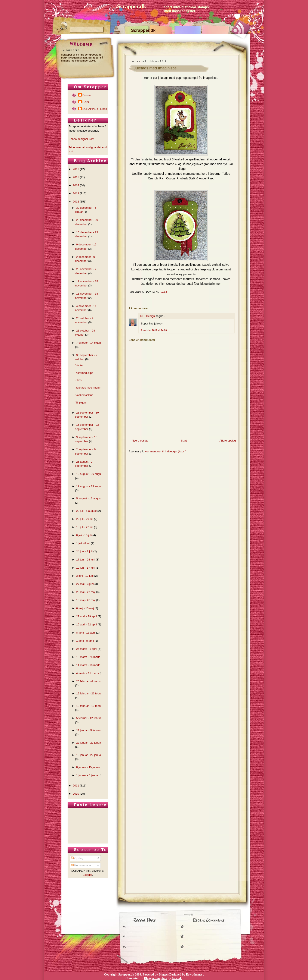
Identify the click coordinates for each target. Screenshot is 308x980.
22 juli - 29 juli (85, 519)
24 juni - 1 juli (84, 551)
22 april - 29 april (87, 616)
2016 (76, 169)
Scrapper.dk (132, 6)
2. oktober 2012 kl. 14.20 (154, 330)
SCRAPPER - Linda (95, 109)
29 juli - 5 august (86, 511)
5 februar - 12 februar (89, 718)
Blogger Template (155, 978)
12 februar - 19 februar (90, 706)
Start (184, 441)
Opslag (77, 858)
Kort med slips (84, 373)
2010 (76, 794)
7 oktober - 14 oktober (90, 343)
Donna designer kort (81, 139)
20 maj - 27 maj (86, 592)
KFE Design (147, 316)
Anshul (177, 978)
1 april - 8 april (85, 641)
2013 (76, 193)
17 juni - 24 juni (86, 560)
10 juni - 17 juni (86, 568)
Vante (79, 365)
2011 (76, 786)
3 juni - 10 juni (85, 576)
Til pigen (81, 403)
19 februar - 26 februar (90, 693)
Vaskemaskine (84, 395)
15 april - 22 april (87, 624)
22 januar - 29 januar (89, 743)
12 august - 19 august (90, 486)
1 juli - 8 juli (83, 543)
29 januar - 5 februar (89, 730)
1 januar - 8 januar (87, 775)
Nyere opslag (140, 441)
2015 (76, 177)
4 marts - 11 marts (87, 673)
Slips (78, 380)
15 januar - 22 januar (89, 755)
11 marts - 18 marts (88, 665)
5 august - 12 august (89, 498)
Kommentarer (81, 865)
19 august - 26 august (90, 474)
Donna (87, 95)
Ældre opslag (228, 441)
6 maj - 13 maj (85, 608)
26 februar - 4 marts (88, 681)
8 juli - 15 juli (84, 535)
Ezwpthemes (195, 974)
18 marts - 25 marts (88, 657)
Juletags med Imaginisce (155, 68)
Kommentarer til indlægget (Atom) (165, 451)
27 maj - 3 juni (85, 584)
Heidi (86, 102)
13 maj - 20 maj (86, 600)
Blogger (87, 875)
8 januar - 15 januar (88, 767)
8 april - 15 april (86, 633)
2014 (76, 185)
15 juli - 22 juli (85, 527)
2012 (76, 202)
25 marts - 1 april (87, 649)
